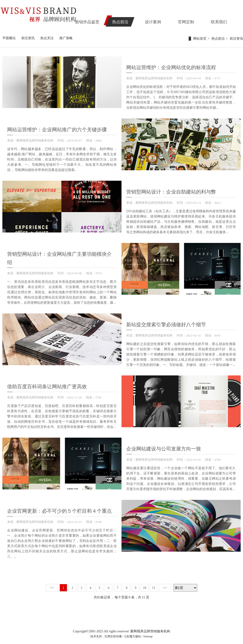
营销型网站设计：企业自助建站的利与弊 (171, 191)
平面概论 (9, 38)
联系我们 (226, 21)
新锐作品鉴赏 (106, 21)
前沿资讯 (28, 38)
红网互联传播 (113, 634)
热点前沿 (136, 21)
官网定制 (196, 21)
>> (165, 586)
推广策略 (66, 38)
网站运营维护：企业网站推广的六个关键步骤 (57, 129)
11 (154, 586)
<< (52, 586)
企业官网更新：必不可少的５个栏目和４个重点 (59, 509)
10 (145, 586)
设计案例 (166, 21)
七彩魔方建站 (132, 634)
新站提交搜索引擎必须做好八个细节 (166, 323)
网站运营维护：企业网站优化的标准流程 (171, 67)
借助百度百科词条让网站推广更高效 (47, 385)
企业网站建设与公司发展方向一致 (164, 447)
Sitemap (148, 634)
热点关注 (47, 38)
